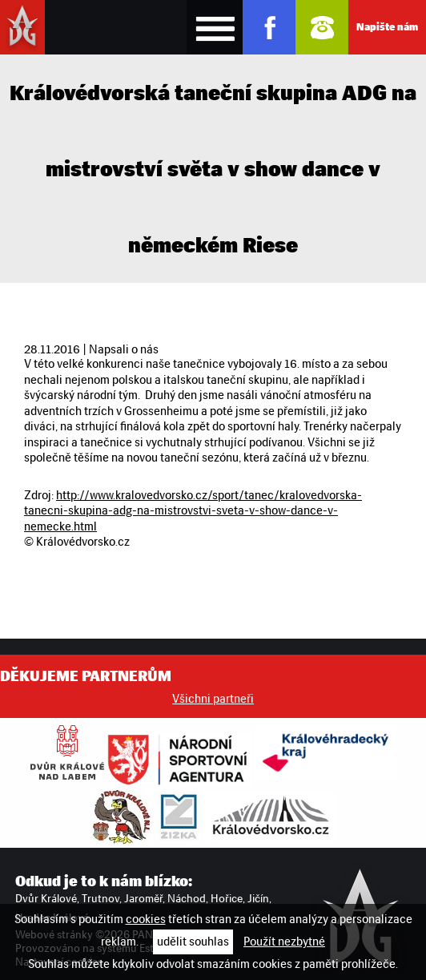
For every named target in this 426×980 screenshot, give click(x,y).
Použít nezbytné (284, 942)
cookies (146, 919)
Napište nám (387, 27)
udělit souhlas (193, 942)
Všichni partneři (213, 699)
